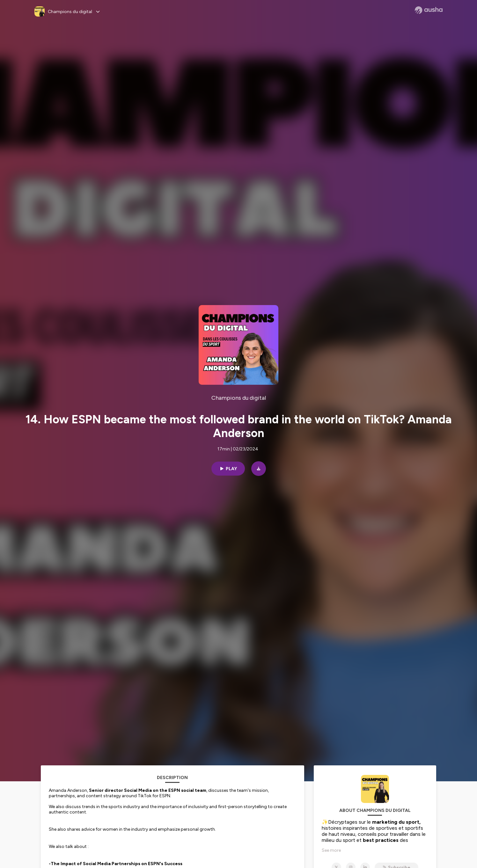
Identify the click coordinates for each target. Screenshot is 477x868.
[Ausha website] (429, 10)
